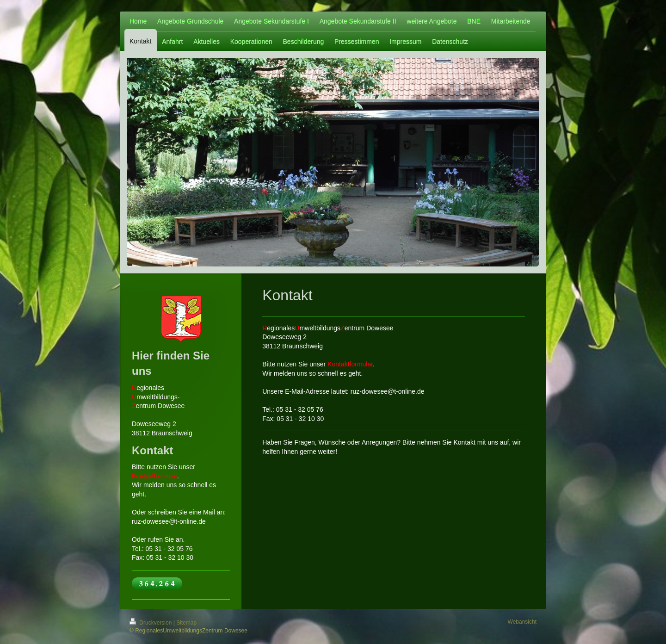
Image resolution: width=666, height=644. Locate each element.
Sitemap (186, 623)
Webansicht (522, 622)
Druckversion (151, 623)
